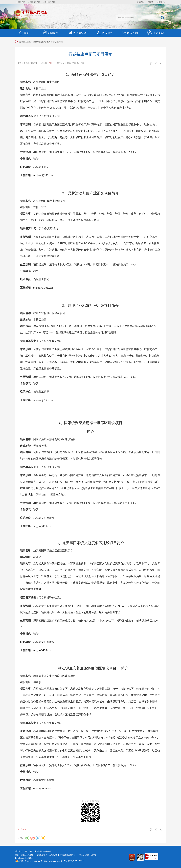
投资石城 (51, 42)
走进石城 (155, 33)
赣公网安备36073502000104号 (30, 861)
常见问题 (38, 851)
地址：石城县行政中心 (88, 855)
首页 (24, 33)
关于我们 (19, 851)
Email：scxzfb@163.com (25, 858)
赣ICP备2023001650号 (53, 861)
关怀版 (159, 2)
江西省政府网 (35, 2)
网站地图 (29, 851)
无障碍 (150, 2)
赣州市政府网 (50, 2)
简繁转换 (140, 2)
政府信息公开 (78, 33)
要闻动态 (50, 33)
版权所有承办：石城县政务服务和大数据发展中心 (57, 855)
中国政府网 (21, 2)
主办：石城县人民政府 (25, 855)
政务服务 (105, 33)
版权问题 (48, 851)
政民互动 (130, 33)
